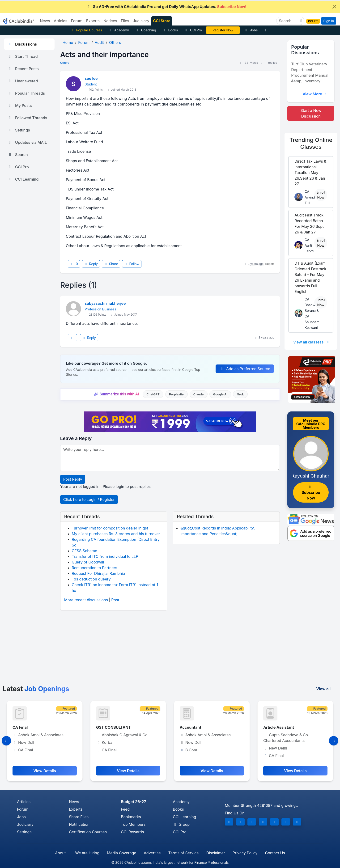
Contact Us (275, 853)
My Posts (20, 106)
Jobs (251, 30)
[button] (301, 21)
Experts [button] (93, 21)
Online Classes (311, 143)
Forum (23, 809)
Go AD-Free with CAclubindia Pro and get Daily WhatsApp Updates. (166, 7)
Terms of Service (184, 853)
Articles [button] (61, 21)
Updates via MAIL (27, 142)
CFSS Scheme (85, 551)
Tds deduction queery (91, 579)
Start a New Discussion (311, 113)
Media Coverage (122, 853)
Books (170, 30)
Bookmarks (131, 817)
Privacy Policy (245, 853)
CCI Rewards (132, 832)
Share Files (79, 817)
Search (18, 155)
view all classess (312, 342)
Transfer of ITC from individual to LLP (105, 556)
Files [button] (125, 21)
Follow (132, 264)
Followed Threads (27, 118)
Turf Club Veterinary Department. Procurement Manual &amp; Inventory (310, 72)
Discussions (22, 44)
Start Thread (23, 56)
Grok (240, 394)
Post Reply (73, 479)
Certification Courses (88, 832)
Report (270, 264)
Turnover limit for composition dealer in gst (110, 528)
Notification (79, 824)
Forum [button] (77, 21)
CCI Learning (23, 179)
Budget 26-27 (134, 802)
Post (115, 600)
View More (315, 94)
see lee (91, 78)
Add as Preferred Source (245, 369)
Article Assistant (279, 727)
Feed (125, 809)
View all (327, 689)
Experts (76, 809)
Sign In (329, 21)
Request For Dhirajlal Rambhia (98, 573)
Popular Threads (26, 93)
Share (111, 264)
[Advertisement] (170, 650)
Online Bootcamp (223, 30)
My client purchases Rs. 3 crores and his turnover (116, 534)
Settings (19, 130)
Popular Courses (86, 30)
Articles (24, 802)
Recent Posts (23, 69)
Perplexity (176, 394)
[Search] (288, 21)
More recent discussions (86, 600)
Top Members (133, 824)
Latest (36, 689)
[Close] (334, 7)
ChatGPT (153, 394)
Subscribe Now (311, 493)
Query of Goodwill (88, 562)
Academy (119, 30)
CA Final (20, 727)
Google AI (220, 394)
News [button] (45, 21)
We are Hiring (87, 853)
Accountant (190, 727)
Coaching (146, 30)
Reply (91, 264)
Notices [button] (110, 21)
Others (65, 63)
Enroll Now (321, 195)
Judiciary (25, 824)
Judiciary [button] (141, 21)
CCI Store (162, 21)
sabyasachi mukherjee (105, 303)
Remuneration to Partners (94, 568)
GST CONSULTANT (113, 727)
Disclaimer (216, 853)
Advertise (152, 853)
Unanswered (23, 81)
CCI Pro (193, 30)
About (60, 853)
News (74, 802)
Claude (199, 394)
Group (181, 824)
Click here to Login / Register (89, 500)
